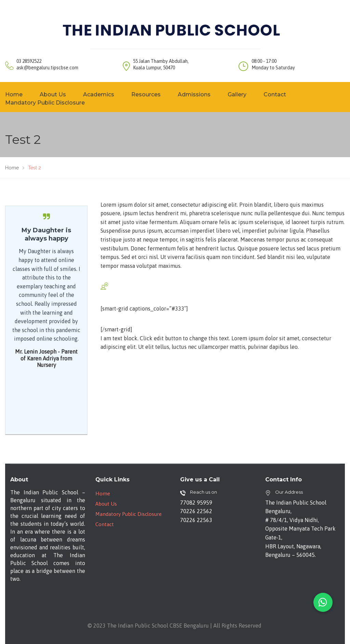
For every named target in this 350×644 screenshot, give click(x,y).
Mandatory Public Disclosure (129, 514)
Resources (146, 94)
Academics (99, 94)
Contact (275, 94)
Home (103, 494)
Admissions (194, 94)
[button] (323, 602)
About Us (53, 94)
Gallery (237, 94)
